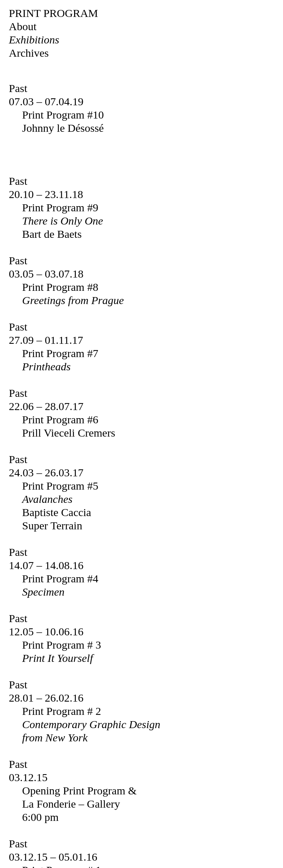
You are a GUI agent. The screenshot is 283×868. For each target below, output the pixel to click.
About (23, 26)
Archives (29, 53)
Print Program (53, 13)
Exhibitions (34, 40)
